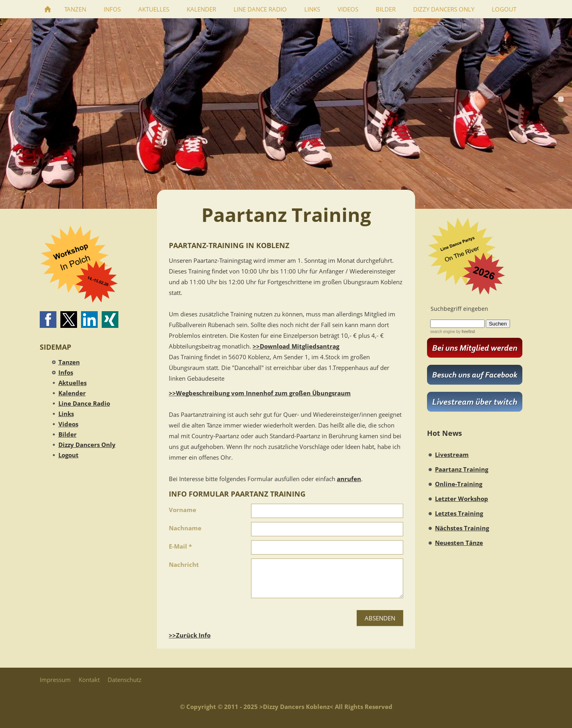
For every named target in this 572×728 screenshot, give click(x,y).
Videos (68, 424)
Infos (66, 372)
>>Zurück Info (190, 635)
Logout (69, 455)
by (465, 332)
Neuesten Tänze (459, 543)
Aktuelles (72, 383)
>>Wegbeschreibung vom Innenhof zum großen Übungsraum (260, 393)
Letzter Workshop (462, 499)
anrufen (349, 479)
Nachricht (184, 564)
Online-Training (459, 484)
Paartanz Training (462, 469)
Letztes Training (459, 513)
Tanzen (69, 362)
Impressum (55, 680)
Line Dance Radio (84, 403)
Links (66, 414)
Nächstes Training (462, 528)
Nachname (185, 528)
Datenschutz (125, 680)
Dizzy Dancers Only (87, 445)
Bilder (68, 434)
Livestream (452, 455)
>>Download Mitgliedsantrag (296, 346)
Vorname (183, 510)
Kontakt (89, 680)
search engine (443, 332)
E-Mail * (180, 546)
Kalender (72, 393)
